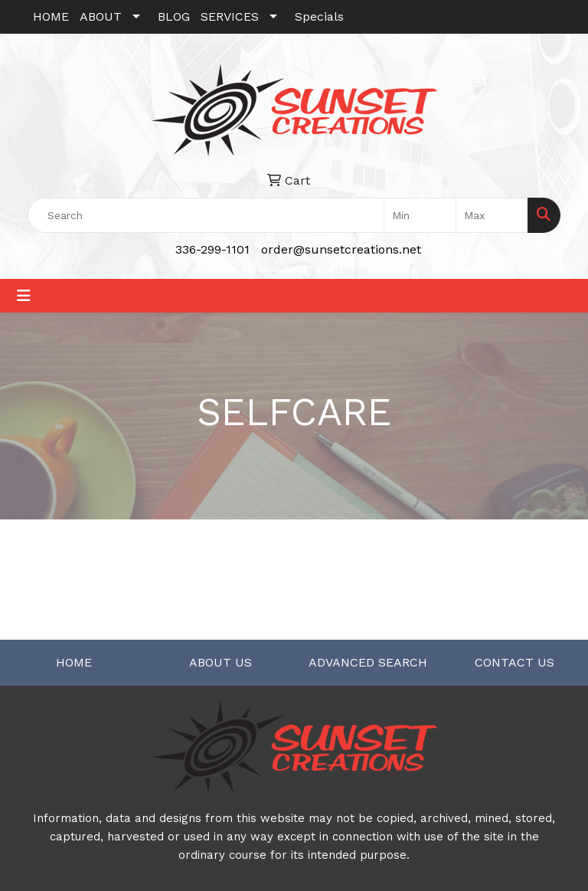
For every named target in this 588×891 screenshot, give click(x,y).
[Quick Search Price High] (492, 215)
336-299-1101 (212, 249)
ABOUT (101, 16)
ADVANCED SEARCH (368, 662)
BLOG (174, 16)
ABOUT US (220, 662)
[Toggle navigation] (24, 296)
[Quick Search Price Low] (420, 215)
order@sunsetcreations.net (341, 249)
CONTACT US (514, 662)
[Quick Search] (206, 215)
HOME (51, 16)
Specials (319, 16)
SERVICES (230, 16)
